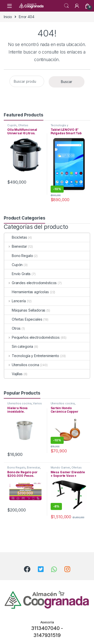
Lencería (15, 301)
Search (66, 6)
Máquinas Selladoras (25, 310)
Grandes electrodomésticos (30, 283)
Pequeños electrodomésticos (32, 337)
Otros (12, 328)
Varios (37, 403)
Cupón (12, 125)
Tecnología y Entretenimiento (62, 127)
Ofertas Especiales (18, 127)
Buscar (67, 82)
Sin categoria (19, 346)
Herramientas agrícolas (27, 292)
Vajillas (13, 374)
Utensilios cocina (22, 365)
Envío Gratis (17, 274)
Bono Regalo (19, 256)
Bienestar (16, 246)
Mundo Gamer (60, 467)
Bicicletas (16, 237)
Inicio (8, 17)
